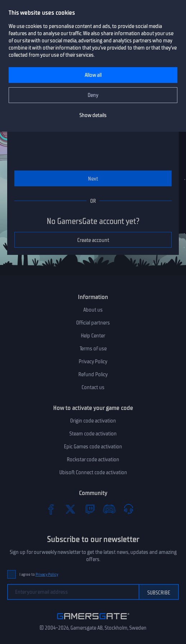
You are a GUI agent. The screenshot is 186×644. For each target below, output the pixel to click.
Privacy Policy (93, 361)
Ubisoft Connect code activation (93, 472)
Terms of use (93, 349)
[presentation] (80, 141)
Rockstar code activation (93, 459)
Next (93, 179)
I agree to (39, 575)
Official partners (93, 323)
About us (93, 310)
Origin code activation (93, 421)
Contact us (93, 387)
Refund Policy (93, 374)
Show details (93, 115)
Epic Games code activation (93, 447)
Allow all (93, 75)
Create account (93, 240)
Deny (93, 95)
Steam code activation (93, 434)
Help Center (93, 336)
